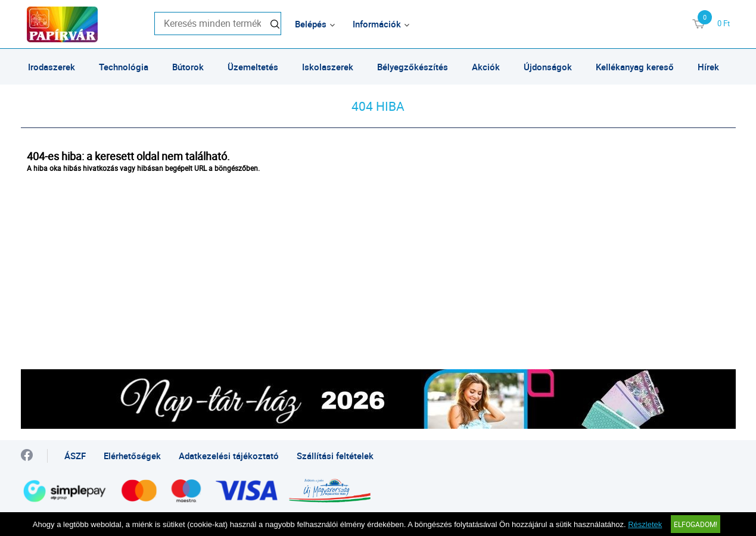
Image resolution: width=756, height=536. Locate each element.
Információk (377, 24)
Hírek (708, 67)
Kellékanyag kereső (635, 67)
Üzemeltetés (253, 67)
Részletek (645, 524)
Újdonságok (548, 67)
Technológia (124, 67)
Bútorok (188, 67)
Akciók (486, 67)
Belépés (311, 24)
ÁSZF (75, 456)
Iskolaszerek (328, 67)
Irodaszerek (52, 67)
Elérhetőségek (132, 456)
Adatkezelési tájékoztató (229, 456)
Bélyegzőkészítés (413, 67)
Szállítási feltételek (335, 456)
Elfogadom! (696, 524)
